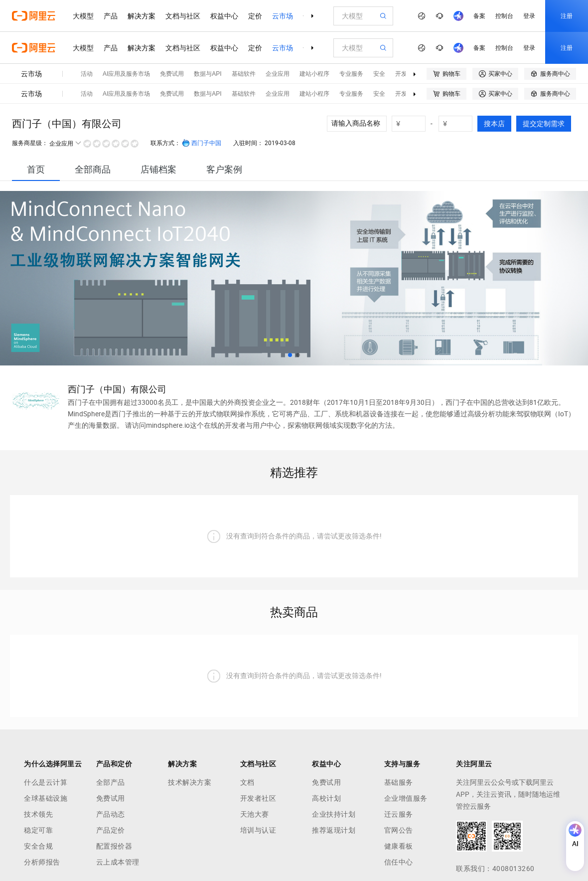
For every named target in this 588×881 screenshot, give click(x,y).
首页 (36, 169)
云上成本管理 (118, 862)
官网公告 (399, 830)
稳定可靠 (38, 830)
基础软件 (244, 74)
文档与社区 (183, 16)
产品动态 (111, 814)
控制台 (504, 16)
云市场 (283, 16)
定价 (255, 16)
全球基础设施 (46, 798)
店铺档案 (158, 169)
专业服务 (351, 74)
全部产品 (111, 782)
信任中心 (399, 862)
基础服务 (399, 782)
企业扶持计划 (334, 814)
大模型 (83, 16)
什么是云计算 (46, 782)
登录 (529, 16)
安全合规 (38, 846)
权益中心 (224, 16)
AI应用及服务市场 (126, 74)
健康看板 (399, 846)
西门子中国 (202, 143)
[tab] (36, 169)
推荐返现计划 (334, 830)
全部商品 (93, 169)
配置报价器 (114, 846)
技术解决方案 (190, 782)
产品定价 (111, 830)
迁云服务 (399, 814)
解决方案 (142, 16)
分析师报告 (42, 862)
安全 (379, 74)
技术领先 (38, 814)
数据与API (208, 74)
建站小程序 (314, 74)
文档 (247, 782)
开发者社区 (258, 798)
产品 (111, 16)
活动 (87, 74)
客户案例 (224, 169)
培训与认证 (258, 830)
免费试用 (172, 74)
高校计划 (326, 798)
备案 (479, 16)
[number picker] (413, 124)
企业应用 (278, 74)
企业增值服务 (406, 798)
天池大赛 (255, 814)
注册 (567, 16)
